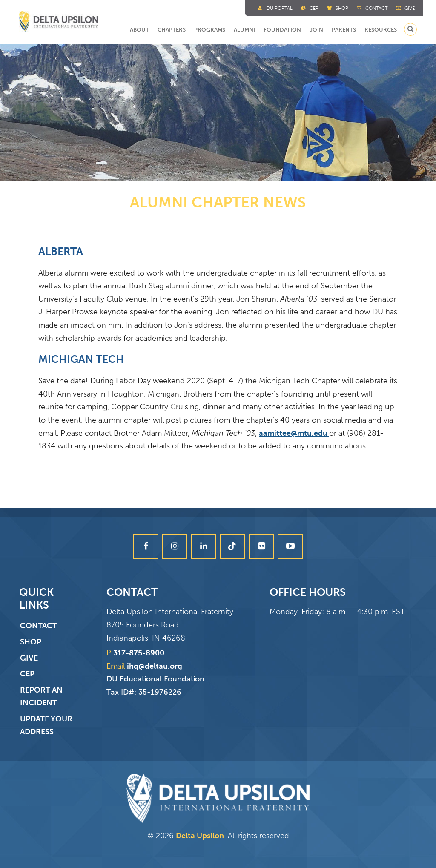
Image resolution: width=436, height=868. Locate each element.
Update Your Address (45, 726)
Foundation (282, 30)
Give (410, 8)
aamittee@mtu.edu (294, 433)
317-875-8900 (139, 653)
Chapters (172, 30)
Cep (314, 8)
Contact (376, 8)
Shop (342, 8)
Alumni (244, 30)
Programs (210, 30)
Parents (344, 30)
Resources (381, 30)
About (139, 30)
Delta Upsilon (200, 836)
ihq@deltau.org (155, 666)
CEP (26, 674)
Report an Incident (40, 697)
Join (316, 30)
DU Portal (280, 8)
